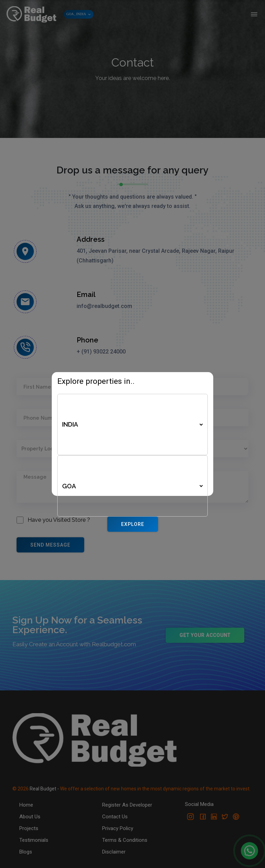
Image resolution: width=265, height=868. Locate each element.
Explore (133, 524)
